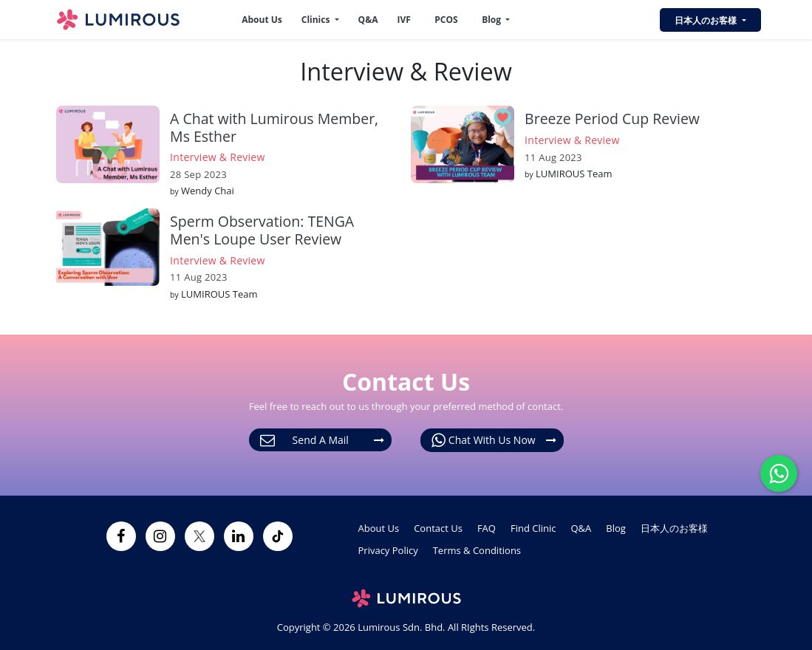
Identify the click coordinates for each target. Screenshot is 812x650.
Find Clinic (533, 528)
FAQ (487, 528)
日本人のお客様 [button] (707, 20)
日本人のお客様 (674, 528)
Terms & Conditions (477, 550)
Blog (616, 528)
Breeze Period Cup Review (612, 119)
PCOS (446, 20)
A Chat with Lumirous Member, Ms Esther (274, 127)
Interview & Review (218, 157)
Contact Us (438, 528)
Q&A (368, 20)
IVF (403, 20)
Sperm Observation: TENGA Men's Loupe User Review (262, 230)
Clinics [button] (317, 20)
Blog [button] (492, 20)
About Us (262, 20)
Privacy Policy (388, 550)
